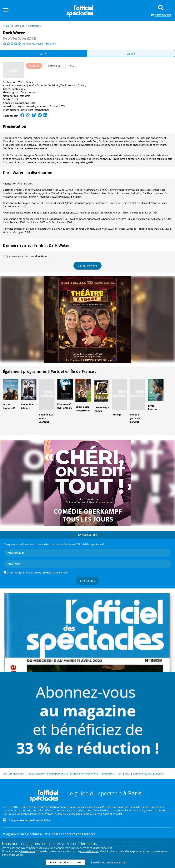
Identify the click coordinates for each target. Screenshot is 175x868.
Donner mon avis (87, 266)
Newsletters (108, 774)
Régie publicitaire (58, 774)
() (33, 190)
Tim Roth (66, 85)
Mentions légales (142, 774)
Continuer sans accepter (109, 862)
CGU (127, 774)
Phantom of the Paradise (65, 406)
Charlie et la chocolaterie (83, 409)
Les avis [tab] (131, 54)
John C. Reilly (79, 85)
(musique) (104, 203)
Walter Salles (25, 82)
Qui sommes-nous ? (14, 774)
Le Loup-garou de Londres (135, 418)
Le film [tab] (43, 54)
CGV (119, 774)
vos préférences (89, 851)
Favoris (51, 44)
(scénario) (44, 203)
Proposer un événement (84, 774)
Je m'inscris (87, 581)
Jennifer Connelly (37, 85)
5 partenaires (28, 851)
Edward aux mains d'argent (46, 418)
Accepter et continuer (66, 862)
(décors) (136, 203)
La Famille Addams (27, 406)
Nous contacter (37, 774)
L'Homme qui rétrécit (101, 409)
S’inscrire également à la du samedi (37, 573)
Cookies (159, 774)
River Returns (153, 408)
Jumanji (116, 415)
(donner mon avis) (32, 44)
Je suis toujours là (9, 406)
